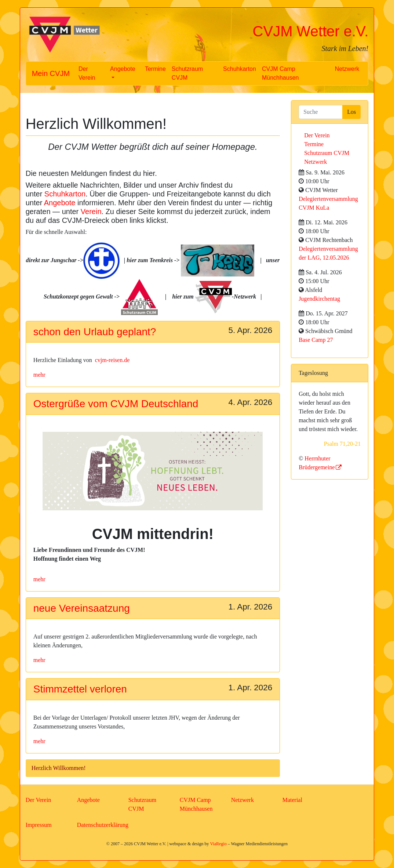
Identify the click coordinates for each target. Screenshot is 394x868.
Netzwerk (347, 69)
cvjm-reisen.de (112, 360)
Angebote (60, 203)
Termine (155, 69)
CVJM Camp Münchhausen (280, 73)
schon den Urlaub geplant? (95, 332)
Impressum (39, 825)
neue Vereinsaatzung (82, 608)
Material (292, 800)
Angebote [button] (123, 69)
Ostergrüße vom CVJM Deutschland (116, 404)
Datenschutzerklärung (103, 825)
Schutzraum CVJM (187, 73)
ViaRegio (218, 844)
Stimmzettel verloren (80, 689)
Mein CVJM (51, 73)
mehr (39, 375)
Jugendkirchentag (319, 299)
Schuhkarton (240, 69)
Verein (91, 211)
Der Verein (87, 73)
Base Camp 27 (316, 340)
